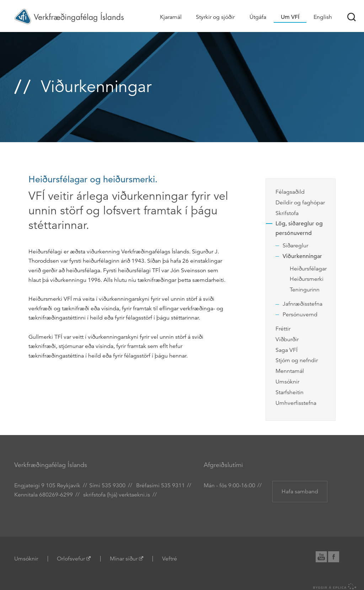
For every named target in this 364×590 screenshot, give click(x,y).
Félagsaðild (290, 192)
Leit (352, 17)
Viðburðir (287, 339)
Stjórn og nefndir (297, 360)
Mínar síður (124, 559)
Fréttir (283, 329)
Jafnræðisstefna (303, 304)
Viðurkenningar (302, 256)
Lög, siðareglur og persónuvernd (299, 228)
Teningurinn (305, 290)
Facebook (337, 556)
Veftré (170, 559)
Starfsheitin (290, 392)
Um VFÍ (290, 17)
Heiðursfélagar (308, 269)
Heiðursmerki (307, 279)
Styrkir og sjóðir (215, 17)
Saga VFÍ (287, 350)
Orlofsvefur (71, 559)
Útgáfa (258, 17)
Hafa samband (300, 492)
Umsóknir (287, 382)
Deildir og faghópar (300, 203)
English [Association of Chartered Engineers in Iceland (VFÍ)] (323, 17)
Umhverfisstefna (296, 403)
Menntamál (290, 371)
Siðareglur (295, 246)
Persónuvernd (300, 315)
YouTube (324, 556)
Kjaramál (171, 17)
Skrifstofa (287, 213)
